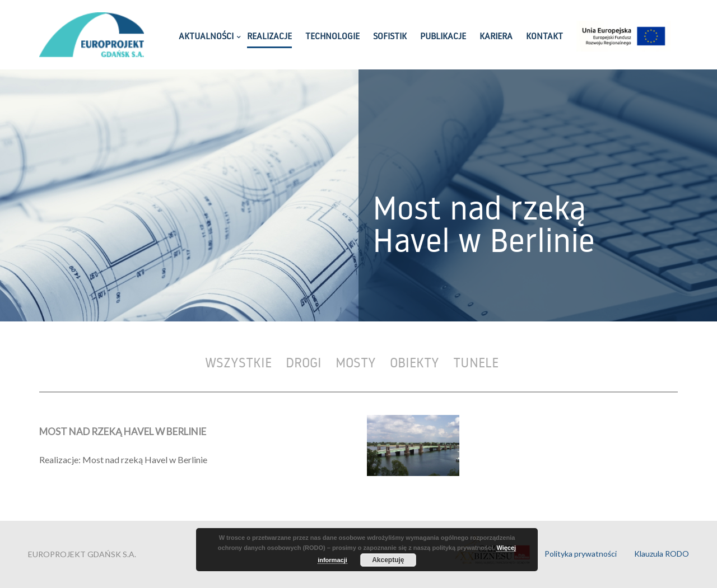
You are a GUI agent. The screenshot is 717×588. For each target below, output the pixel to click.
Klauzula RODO (662, 554)
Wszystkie (238, 362)
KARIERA (496, 36)
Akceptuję (388, 560)
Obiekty (415, 362)
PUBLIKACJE (443, 36)
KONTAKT (544, 36)
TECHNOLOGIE (332, 36)
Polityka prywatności (581, 554)
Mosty (356, 362)
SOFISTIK (390, 36)
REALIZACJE (269, 36)
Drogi (304, 362)
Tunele (476, 362)
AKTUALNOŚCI (206, 36)
